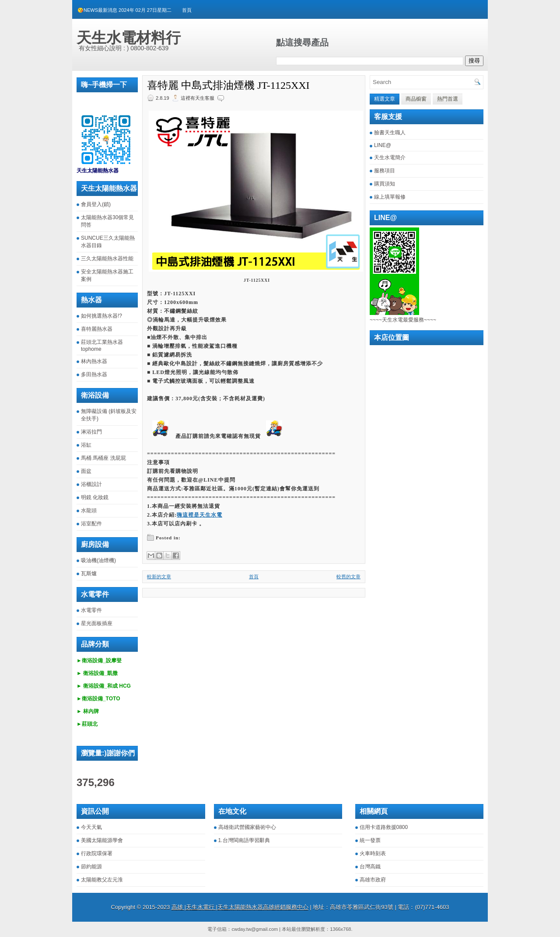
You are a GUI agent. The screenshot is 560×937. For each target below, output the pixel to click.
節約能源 (91, 867)
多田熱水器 (94, 374)
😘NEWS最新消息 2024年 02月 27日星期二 (124, 10)
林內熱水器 (94, 361)
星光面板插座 (97, 623)
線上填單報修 (390, 197)
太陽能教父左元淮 (102, 880)
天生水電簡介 (390, 157)
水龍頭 (89, 510)
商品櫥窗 (416, 99)
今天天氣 (91, 827)
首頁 (187, 10)
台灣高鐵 (370, 867)
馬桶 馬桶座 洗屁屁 (103, 458)
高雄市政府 (373, 880)
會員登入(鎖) (96, 204)
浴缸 (86, 445)
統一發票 (370, 840)
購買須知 (385, 184)
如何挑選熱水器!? (101, 316)
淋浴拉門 (91, 432)
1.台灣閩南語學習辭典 (244, 840)
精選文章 (385, 99)
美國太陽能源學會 (102, 840)
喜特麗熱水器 (97, 329)
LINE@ (383, 145)
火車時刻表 (373, 853)
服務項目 (385, 171)
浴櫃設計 (91, 484)
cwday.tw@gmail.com (255, 929)
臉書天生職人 (390, 133)
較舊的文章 (348, 577)
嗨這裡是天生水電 (199, 515)
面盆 (86, 471)
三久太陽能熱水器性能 (107, 259)
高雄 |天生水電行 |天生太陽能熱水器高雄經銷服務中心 (240, 907)
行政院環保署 (97, 853)
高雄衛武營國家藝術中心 (247, 827)
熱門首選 (448, 99)
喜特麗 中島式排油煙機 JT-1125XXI (228, 85)
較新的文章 (159, 577)
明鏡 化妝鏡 (95, 497)
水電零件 (91, 610)
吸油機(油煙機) (98, 560)
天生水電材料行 (129, 38)
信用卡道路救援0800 (384, 827)
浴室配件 (91, 524)
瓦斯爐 (89, 573)
